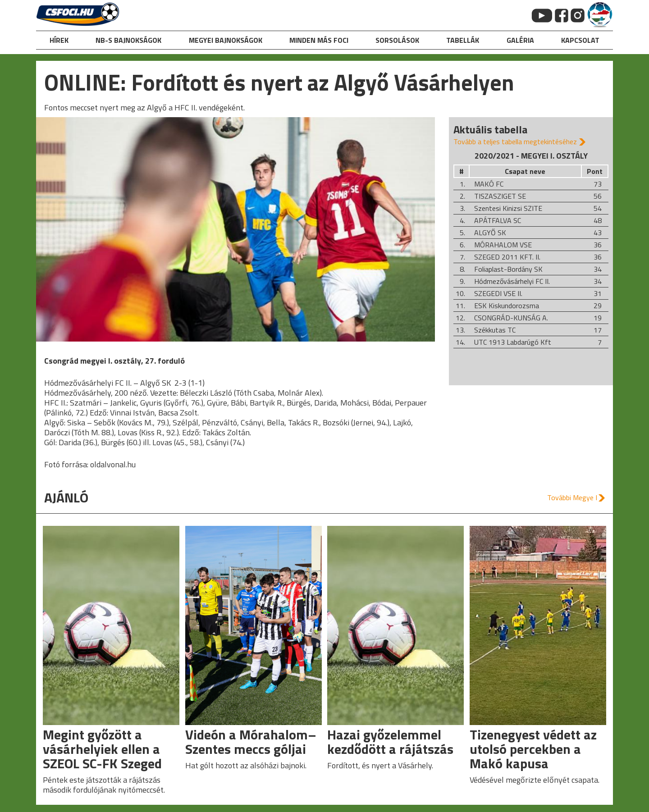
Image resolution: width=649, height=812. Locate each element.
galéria (520, 40)
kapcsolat (580, 40)
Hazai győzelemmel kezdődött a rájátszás (390, 742)
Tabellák (463, 40)
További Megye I (572, 497)
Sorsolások (397, 40)
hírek (59, 40)
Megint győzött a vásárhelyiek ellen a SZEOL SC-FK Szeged (102, 749)
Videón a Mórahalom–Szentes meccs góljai (251, 742)
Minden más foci (319, 40)
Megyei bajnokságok (226, 40)
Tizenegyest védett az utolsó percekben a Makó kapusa (533, 749)
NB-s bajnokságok (128, 40)
